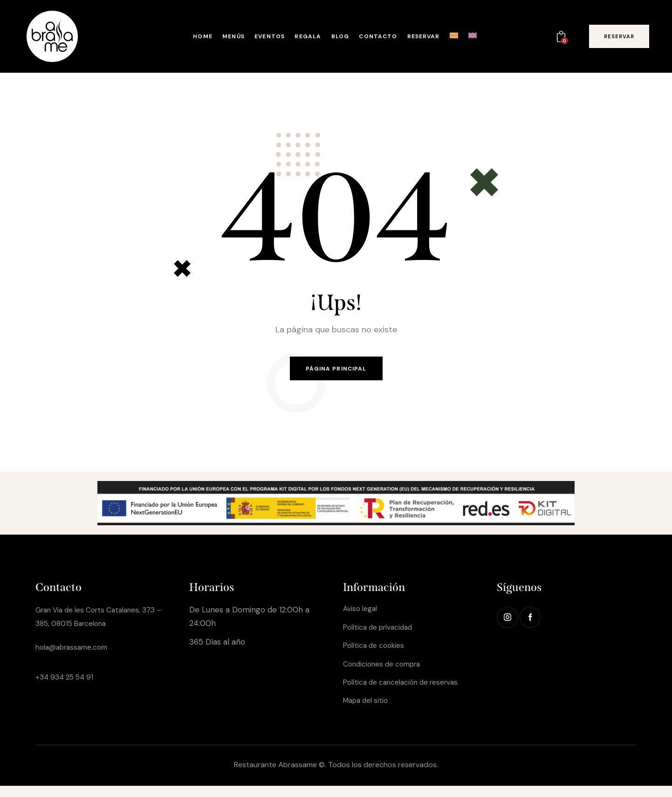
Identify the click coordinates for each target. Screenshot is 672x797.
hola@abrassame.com (76, 650)
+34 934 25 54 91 (67, 680)
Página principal (336, 370)
